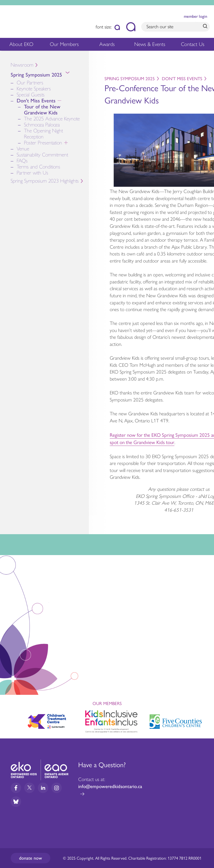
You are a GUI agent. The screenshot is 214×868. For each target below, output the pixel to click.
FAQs (22, 161)
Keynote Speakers (34, 89)
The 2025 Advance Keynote (52, 119)
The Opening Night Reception (43, 134)
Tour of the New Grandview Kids (42, 110)
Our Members (64, 46)
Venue (23, 149)
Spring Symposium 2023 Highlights (45, 181)
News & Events (151, 46)
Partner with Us (32, 173)
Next (205, 720)
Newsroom (22, 65)
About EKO (21, 46)
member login (195, 16)
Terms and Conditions (38, 167)
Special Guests (31, 95)
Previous (9, 719)
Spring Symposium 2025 (50, 76)
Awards (107, 46)
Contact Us (193, 44)
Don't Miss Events (48, 101)
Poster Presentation (54, 143)
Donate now (30, 858)
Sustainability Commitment (42, 155)
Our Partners (30, 83)
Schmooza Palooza (42, 125)
